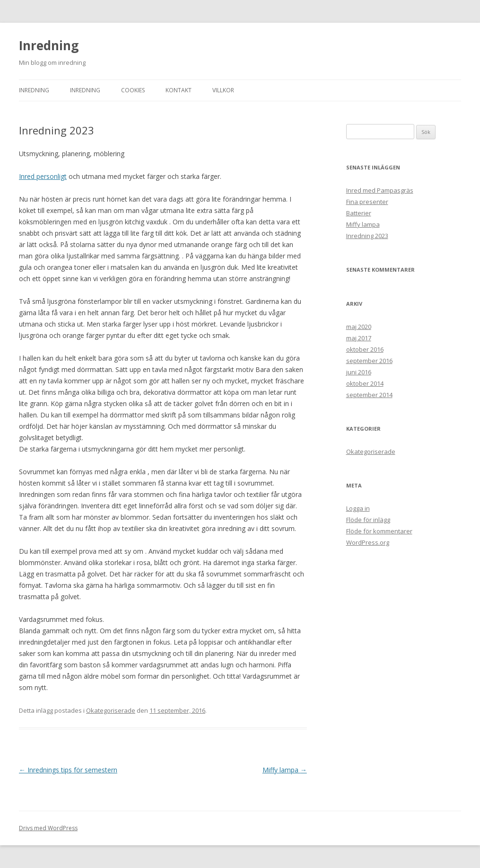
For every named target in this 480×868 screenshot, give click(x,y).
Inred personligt (43, 176)
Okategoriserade (111, 710)
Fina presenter (367, 202)
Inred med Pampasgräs (380, 190)
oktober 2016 (365, 349)
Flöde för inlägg (368, 520)
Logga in (358, 508)
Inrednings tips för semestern (68, 770)
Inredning (49, 45)
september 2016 (369, 361)
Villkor (223, 90)
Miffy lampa (285, 770)
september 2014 (369, 395)
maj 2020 (359, 327)
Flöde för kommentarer (379, 531)
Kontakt (179, 90)
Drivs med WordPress (48, 828)
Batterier (359, 213)
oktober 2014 (365, 383)
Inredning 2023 (367, 236)
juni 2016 (359, 372)
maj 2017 (359, 338)
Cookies (133, 90)
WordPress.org (368, 542)
